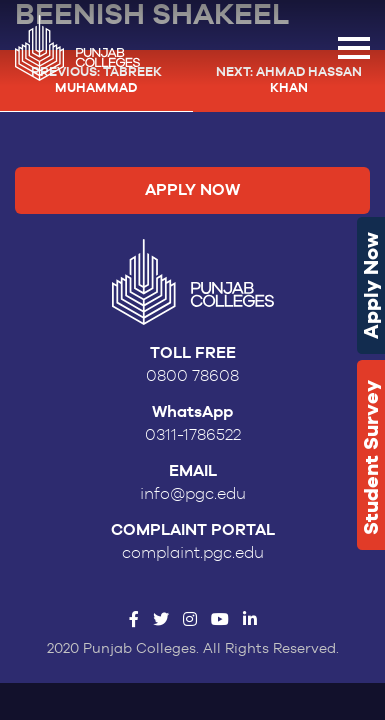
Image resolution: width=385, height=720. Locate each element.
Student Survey (371, 457)
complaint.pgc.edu (193, 553)
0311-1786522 (193, 435)
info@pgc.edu (193, 494)
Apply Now (371, 285)
